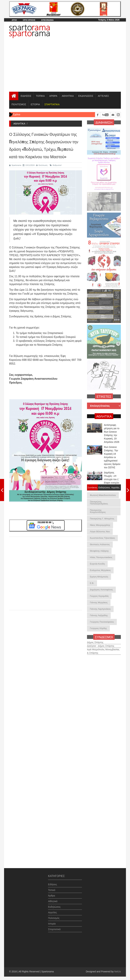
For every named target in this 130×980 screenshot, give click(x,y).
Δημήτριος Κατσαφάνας (101, 590)
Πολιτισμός (54, 916)
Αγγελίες (52, 910)
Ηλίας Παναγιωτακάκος (101, 557)
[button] (52, 104)
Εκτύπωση (42, 165)
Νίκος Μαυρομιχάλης (100, 525)
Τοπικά (52, 888)
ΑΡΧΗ (14, 20)
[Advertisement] (65, 66)
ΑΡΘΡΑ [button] (53, 96)
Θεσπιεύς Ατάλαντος (100, 544)
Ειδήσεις (53, 882)
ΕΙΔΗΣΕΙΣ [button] (26, 96)
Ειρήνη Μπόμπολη (99, 577)
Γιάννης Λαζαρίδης (99, 615)
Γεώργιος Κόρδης (98, 628)
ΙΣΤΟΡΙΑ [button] (35, 104)
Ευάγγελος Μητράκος (100, 570)
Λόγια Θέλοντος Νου (100, 532)
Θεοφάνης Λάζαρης (99, 551)
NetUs (118, 972)
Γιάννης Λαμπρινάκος (100, 609)
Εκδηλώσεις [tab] (104, 487)
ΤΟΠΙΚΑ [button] (40, 96)
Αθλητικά (53, 899)
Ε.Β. (92, 583)
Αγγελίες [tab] (115, 487)
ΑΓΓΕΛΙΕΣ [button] (103, 96)
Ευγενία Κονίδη (97, 564)
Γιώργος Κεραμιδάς (99, 596)
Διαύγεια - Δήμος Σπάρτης (101, 644)
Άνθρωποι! (56, 165)
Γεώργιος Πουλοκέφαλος (102, 622)
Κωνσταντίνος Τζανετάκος (102, 538)
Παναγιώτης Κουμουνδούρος (98, 511)
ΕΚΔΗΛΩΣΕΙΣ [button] (86, 96)
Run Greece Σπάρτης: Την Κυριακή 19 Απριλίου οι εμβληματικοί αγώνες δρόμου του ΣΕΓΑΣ (112, 457)
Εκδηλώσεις (54, 905)
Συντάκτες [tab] (92, 487)
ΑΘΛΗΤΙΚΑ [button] (68, 96)
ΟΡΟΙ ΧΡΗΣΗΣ (29, 20)
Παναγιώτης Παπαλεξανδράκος (99, 503)
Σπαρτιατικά (54, 927)
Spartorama (15, 165)
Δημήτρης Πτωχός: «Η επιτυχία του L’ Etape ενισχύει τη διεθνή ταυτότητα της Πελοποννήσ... (112, 483)
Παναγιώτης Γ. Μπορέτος (102, 519)
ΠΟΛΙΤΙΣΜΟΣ (19, 104)
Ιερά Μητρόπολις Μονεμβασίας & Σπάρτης (103, 649)
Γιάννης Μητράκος (99, 602)
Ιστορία (52, 921)
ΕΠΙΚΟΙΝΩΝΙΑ (47, 20)
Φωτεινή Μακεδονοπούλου (103, 495)
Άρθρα (52, 893)
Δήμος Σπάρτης (95, 640)
